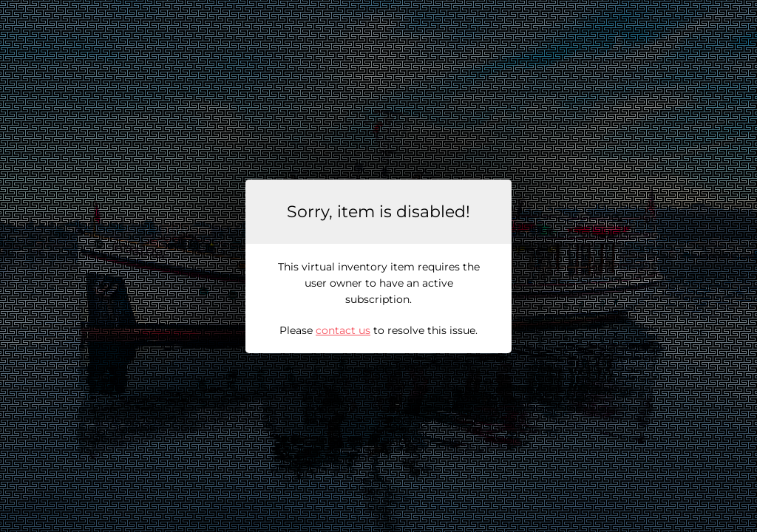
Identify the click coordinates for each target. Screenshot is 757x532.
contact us (343, 330)
